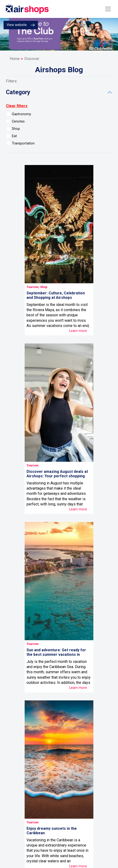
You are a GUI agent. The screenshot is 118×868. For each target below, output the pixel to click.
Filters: (12, 81)
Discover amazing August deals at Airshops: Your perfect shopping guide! (57, 476)
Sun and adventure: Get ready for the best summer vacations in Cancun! (56, 654)
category (18, 92)
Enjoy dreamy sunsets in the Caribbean (52, 831)
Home (15, 59)
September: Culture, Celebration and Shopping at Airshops (56, 295)
